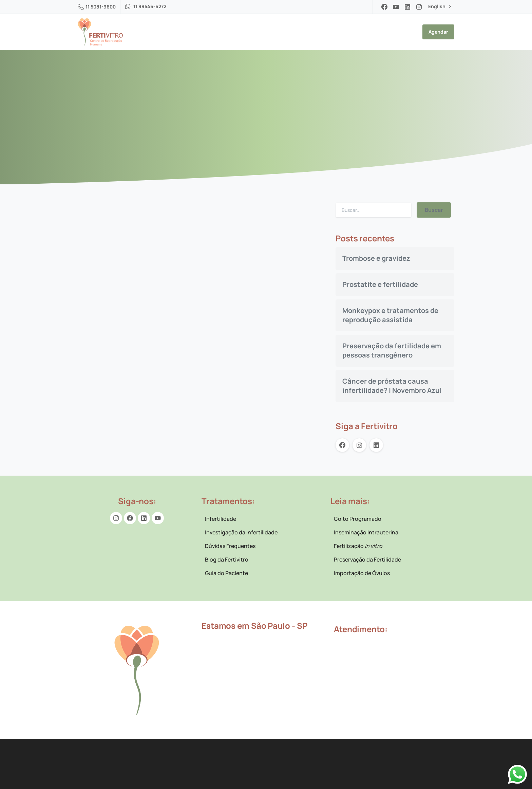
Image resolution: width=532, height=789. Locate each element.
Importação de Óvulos (362, 573)
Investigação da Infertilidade (241, 532)
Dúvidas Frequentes (230, 546)
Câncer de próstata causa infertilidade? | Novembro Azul (392, 386)
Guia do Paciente (226, 573)
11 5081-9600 (97, 7)
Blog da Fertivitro (227, 559)
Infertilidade (221, 519)
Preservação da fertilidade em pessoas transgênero (392, 350)
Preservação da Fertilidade (367, 559)
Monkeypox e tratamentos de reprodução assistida (390, 315)
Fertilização (358, 546)
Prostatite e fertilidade (380, 284)
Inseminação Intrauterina (366, 532)
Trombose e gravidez (376, 258)
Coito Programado (358, 519)
